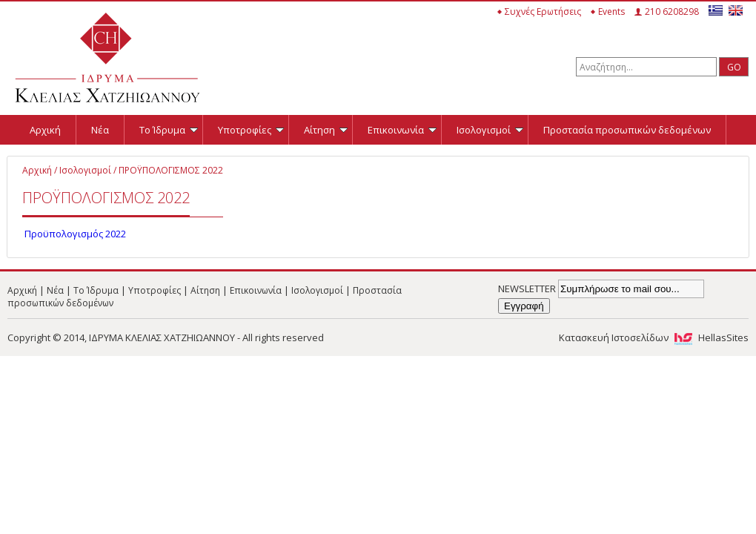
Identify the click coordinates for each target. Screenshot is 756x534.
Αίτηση (326, 130)
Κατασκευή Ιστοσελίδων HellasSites (654, 337)
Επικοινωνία (402, 130)
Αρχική (45, 130)
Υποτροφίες (251, 130)
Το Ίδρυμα (169, 130)
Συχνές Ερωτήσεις (543, 11)
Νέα (100, 130)
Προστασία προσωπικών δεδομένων (627, 130)
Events (611, 11)
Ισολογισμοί (490, 130)
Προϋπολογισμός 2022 (74, 234)
